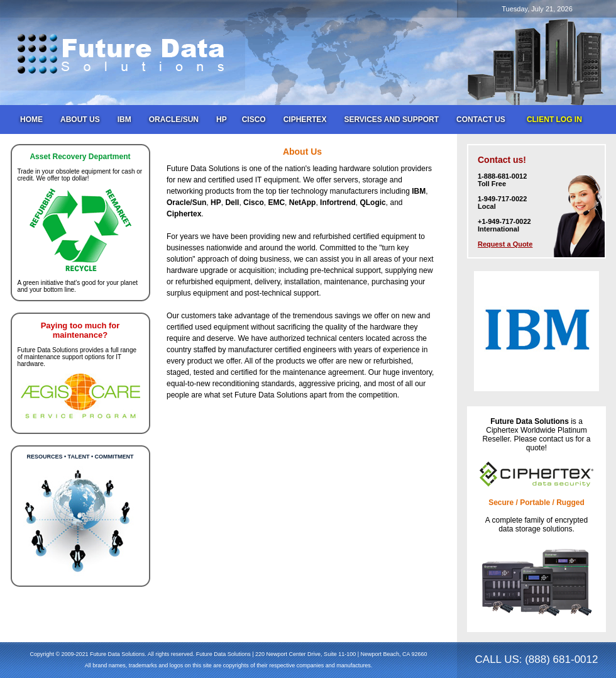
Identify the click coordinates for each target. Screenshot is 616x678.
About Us (80, 119)
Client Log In (554, 119)
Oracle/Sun (174, 119)
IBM (124, 119)
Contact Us (481, 119)
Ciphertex (305, 119)
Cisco (254, 119)
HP (222, 119)
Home (31, 119)
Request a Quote (505, 244)
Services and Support (391, 119)
